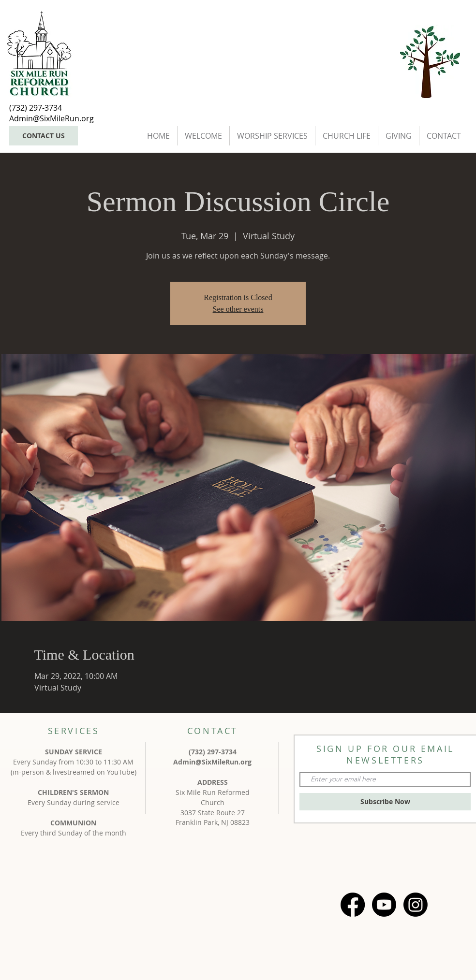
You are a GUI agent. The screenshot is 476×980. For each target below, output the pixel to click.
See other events (238, 309)
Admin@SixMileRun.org (212, 762)
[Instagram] (416, 905)
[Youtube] (384, 905)
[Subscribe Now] (385, 802)
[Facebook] (353, 905)
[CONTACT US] (44, 136)
